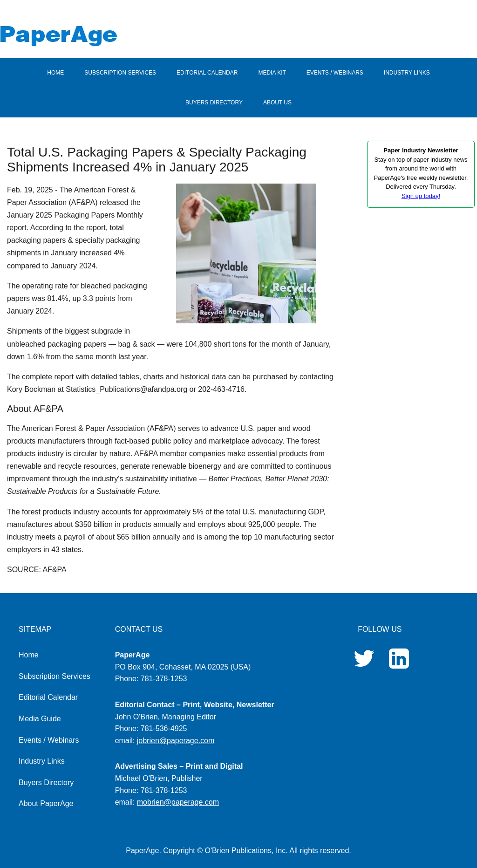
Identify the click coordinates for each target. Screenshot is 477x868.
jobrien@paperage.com (176, 741)
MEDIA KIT (272, 73)
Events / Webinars (49, 740)
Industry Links (42, 761)
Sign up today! (421, 196)
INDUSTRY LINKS (407, 73)
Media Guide (40, 719)
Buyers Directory (46, 783)
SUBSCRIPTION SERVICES (120, 73)
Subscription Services (55, 676)
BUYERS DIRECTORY (214, 103)
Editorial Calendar (48, 697)
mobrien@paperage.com (178, 802)
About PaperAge (46, 803)
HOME (55, 73)
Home (29, 655)
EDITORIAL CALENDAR (207, 73)
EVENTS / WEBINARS (335, 73)
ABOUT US (277, 103)
